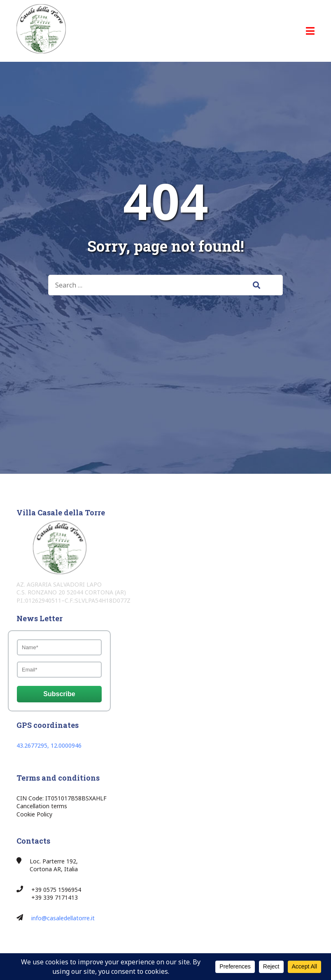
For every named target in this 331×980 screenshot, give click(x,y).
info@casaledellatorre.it (63, 918)
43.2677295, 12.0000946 (49, 745)
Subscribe (59, 694)
